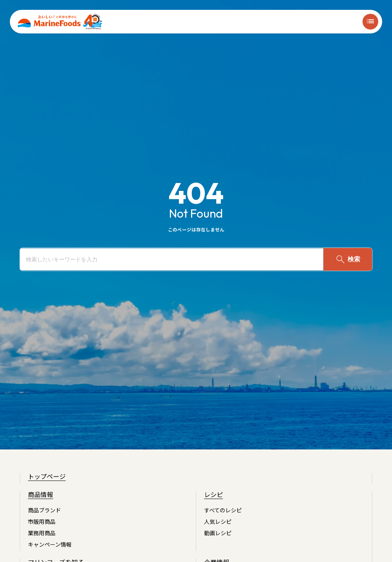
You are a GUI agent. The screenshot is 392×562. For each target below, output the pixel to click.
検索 (348, 259)
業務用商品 (42, 533)
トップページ (47, 476)
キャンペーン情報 (50, 544)
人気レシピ (218, 521)
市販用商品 (42, 521)
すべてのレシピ (223, 510)
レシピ (213, 494)
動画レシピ (218, 533)
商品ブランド (44, 510)
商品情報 (40, 494)
